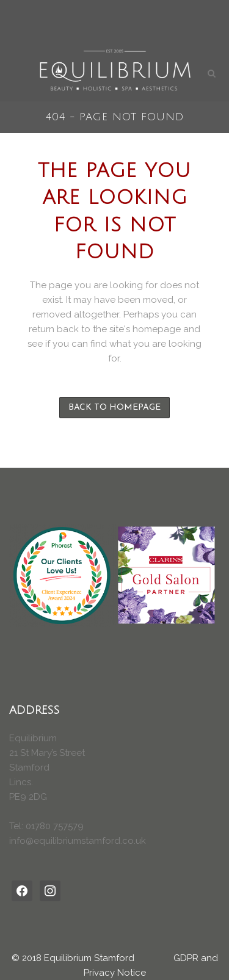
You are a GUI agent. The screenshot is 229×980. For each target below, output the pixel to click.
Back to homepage (114, 408)
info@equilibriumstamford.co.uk (78, 841)
